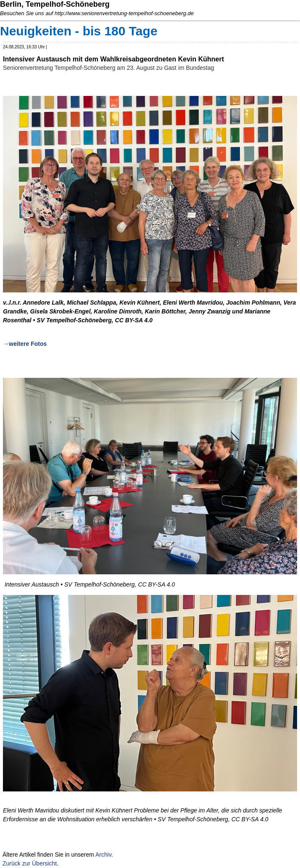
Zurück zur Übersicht (30, 863)
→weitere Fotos (25, 344)
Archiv (103, 855)
